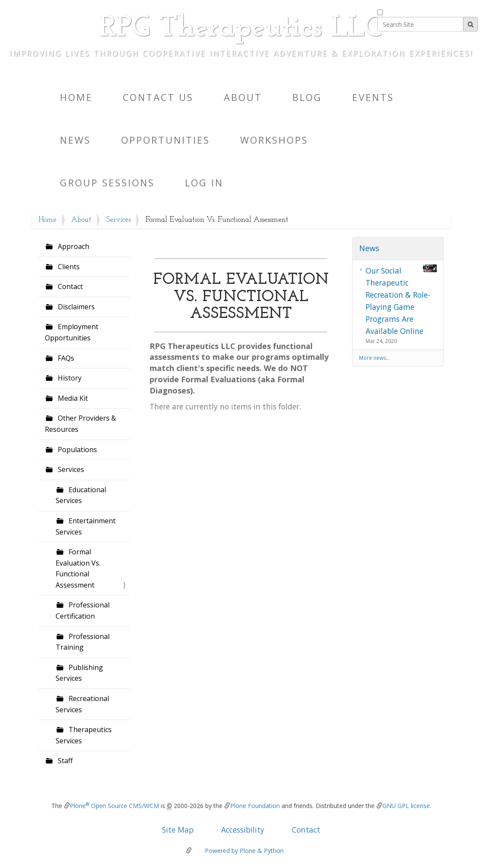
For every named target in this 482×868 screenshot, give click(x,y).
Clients (68, 267)
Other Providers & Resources (80, 424)
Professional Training (83, 642)
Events (373, 97)
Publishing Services (79, 673)
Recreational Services (82, 704)
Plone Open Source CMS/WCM (114, 806)
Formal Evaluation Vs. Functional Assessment (78, 568)
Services (118, 220)
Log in (204, 183)
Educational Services (81, 495)
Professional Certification (83, 610)
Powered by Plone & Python (244, 851)
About (243, 97)
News (75, 140)
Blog (307, 97)
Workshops (274, 140)
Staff (64, 761)
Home (76, 97)
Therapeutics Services (84, 735)
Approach (73, 246)
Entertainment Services (86, 526)
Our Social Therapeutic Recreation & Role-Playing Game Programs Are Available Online (401, 300)
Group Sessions (107, 183)
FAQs (65, 358)
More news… (374, 358)
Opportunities (166, 140)
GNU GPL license (406, 806)
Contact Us (158, 97)
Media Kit (72, 398)
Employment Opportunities (72, 332)
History (69, 378)
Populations (77, 450)
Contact (69, 286)
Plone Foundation (255, 806)
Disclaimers (75, 307)
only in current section (416, 11)
